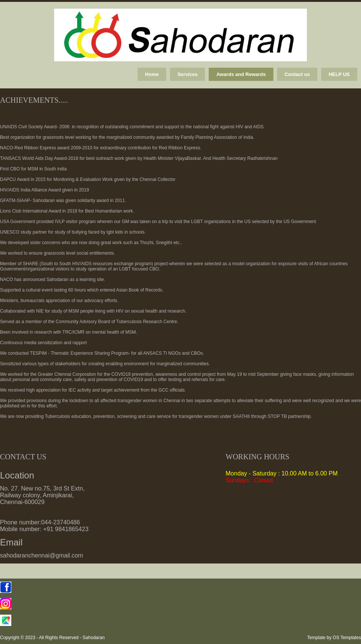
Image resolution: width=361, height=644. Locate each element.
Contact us (297, 74)
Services (188, 74)
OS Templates (347, 638)
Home (152, 74)
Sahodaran (94, 638)
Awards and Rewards (241, 74)
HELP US (339, 74)
